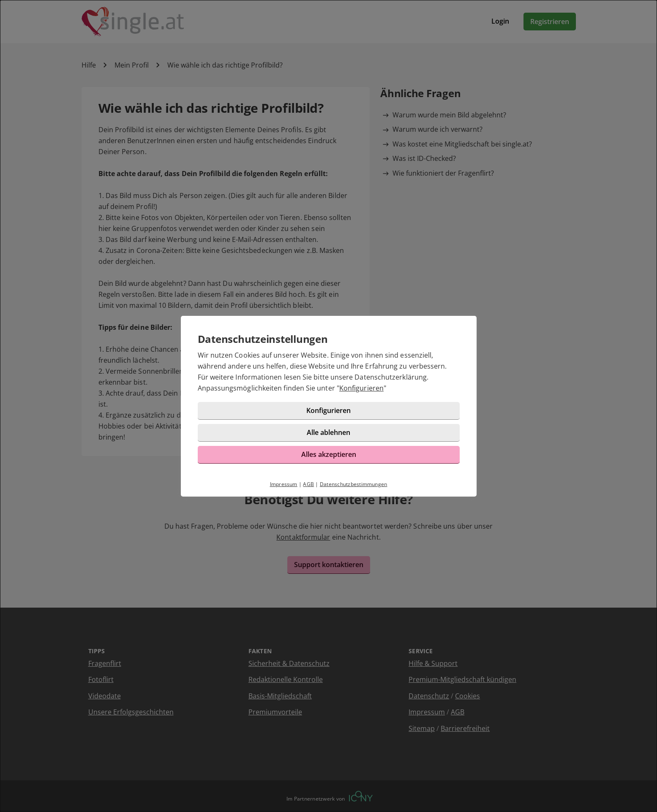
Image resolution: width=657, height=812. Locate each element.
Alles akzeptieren (329, 454)
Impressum (284, 484)
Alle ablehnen (328, 432)
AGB (308, 484)
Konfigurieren (361, 388)
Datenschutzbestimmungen (354, 484)
